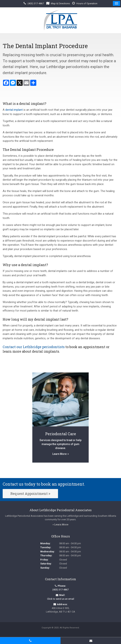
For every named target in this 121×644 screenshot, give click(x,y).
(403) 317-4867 (36, 3)
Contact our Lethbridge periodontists (34, 347)
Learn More (59, 454)
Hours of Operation (87, 3)
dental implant (14, 110)
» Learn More (60, 524)
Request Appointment (29, 494)
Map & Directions (60, 3)
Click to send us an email (61, 599)
